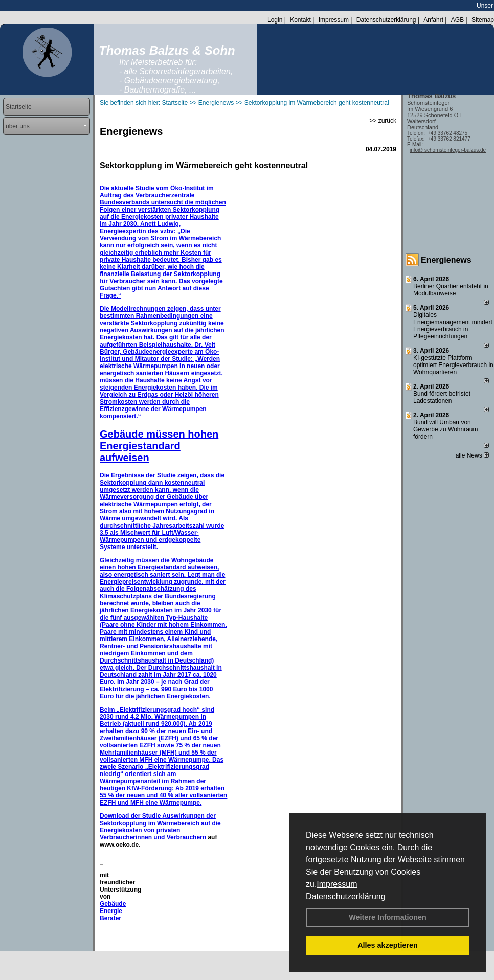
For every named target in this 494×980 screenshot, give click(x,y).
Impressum (337, 884)
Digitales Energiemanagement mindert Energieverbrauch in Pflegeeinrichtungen (453, 326)
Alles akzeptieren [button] (388, 945)
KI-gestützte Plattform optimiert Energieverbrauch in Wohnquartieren (453, 365)
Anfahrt (433, 20)
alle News (472, 455)
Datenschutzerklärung (346, 896)
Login (275, 20)
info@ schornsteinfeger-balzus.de (448, 150)
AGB (457, 20)
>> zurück (383, 121)
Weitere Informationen (388, 917)
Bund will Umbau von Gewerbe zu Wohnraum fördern (446, 429)
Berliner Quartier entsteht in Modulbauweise (451, 290)
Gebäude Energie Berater (113, 911)
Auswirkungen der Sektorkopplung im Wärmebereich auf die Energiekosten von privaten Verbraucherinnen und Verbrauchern (160, 827)
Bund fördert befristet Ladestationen (442, 397)
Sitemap (483, 20)
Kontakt (300, 20)
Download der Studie (131, 816)
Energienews (446, 260)
